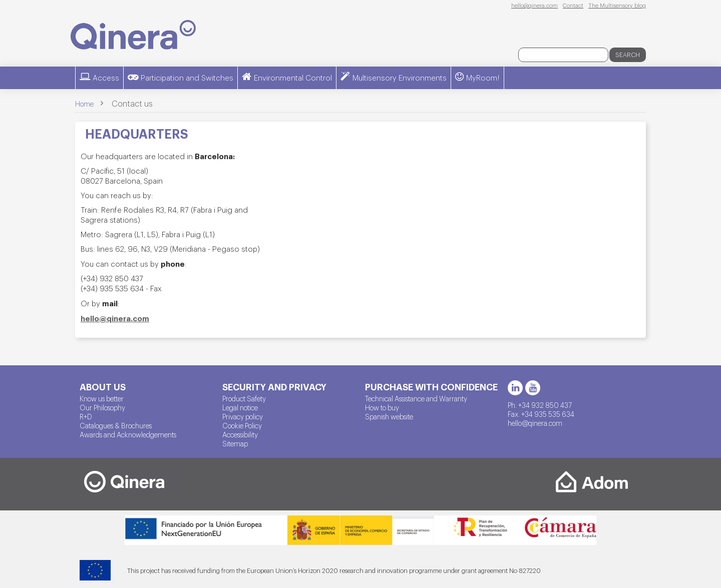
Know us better (102, 398)
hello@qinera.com (534, 5)
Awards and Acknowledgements (128, 434)
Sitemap (235, 443)
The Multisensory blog (617, 5)
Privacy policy (243, 416)
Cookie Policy (242, 425)
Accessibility (240, 434)
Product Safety (244, 398)
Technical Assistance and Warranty (416, 398)
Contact (573, 5)
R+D (86, 416)
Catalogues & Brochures (116, 425)
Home (84, 104)
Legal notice (240, 407)
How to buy (382, 407)
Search (628, 55)
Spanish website (389, 416)
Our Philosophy (102, 407)
